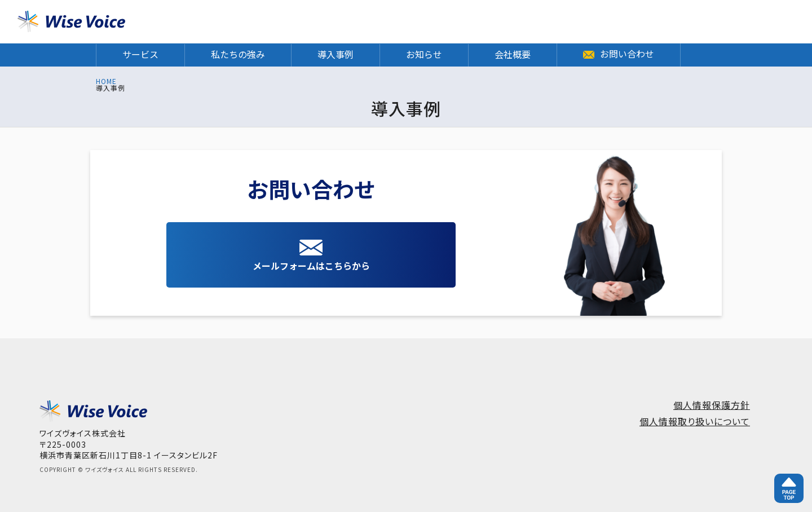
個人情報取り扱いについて (695, 421)
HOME (106, 81)
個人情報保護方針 (712, 405)
